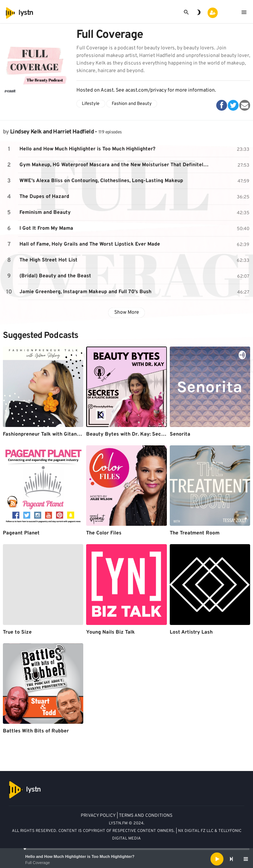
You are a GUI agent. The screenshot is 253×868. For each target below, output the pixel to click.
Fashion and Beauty (132, 104)
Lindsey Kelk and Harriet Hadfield (52, 132)
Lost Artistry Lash (191, 632)
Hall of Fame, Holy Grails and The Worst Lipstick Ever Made (90, 244)
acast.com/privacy (146, 90)
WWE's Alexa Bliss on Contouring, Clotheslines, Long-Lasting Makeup (101, 181)
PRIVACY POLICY (98, 816)
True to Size (17, 632)
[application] (126, 859)
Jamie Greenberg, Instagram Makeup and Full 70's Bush (85, 292)
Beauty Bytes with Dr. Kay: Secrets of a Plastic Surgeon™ (156, 434)
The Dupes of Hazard (44, 197)
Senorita (180, 434)
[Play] (217, 859)
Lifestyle (91, 104)
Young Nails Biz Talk (110, 632)
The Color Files (104, 533)
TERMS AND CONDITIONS (146, 816)
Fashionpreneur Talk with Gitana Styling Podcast (61, 434)
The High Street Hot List (48, 260)
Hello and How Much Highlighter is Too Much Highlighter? (80, 856)
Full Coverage (37, 863)
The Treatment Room (195, 533)
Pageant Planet (21, 533)
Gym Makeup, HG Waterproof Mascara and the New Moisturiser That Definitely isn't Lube (115, 165)
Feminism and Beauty (45, 213)
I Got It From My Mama (46, 228)
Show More (127, 312)
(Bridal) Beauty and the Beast (55, 276)
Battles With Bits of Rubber (36, 731)
